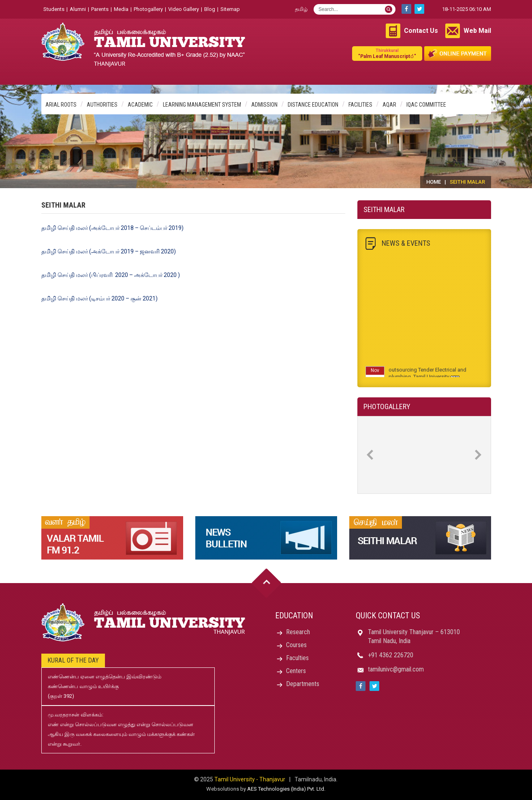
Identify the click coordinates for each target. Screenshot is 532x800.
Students (54, 9)
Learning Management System (202, 105)
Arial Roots (61, 105)
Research (298, 632)
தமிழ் (301, 9)
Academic (140, 105)
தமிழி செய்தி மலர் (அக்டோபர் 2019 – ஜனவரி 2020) (109, 251)
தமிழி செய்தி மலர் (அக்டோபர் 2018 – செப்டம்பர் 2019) (112, 228)
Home (434, 182)
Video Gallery (184, 9)
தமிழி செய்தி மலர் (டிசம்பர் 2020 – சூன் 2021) (99, 298)
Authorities (102, 105)
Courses (296, 645)
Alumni (78, 9)
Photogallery (148, 9)
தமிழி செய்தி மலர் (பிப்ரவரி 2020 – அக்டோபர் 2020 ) (111, 275)
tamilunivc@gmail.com (396, 669)
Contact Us (421, 31)
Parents (100, 9)
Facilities (360, 105)
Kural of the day (73, 660)
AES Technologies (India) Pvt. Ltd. (286, 789)
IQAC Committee (426, 105)
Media (121, 9)
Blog (210, 9)
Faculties (297, 658)
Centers (296, 671)
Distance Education (313, 105)
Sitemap (230, 9)
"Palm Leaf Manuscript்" (387, 53)
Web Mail (477, 31)
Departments (303, 684)
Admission (264, 105)
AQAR (389, 105)
